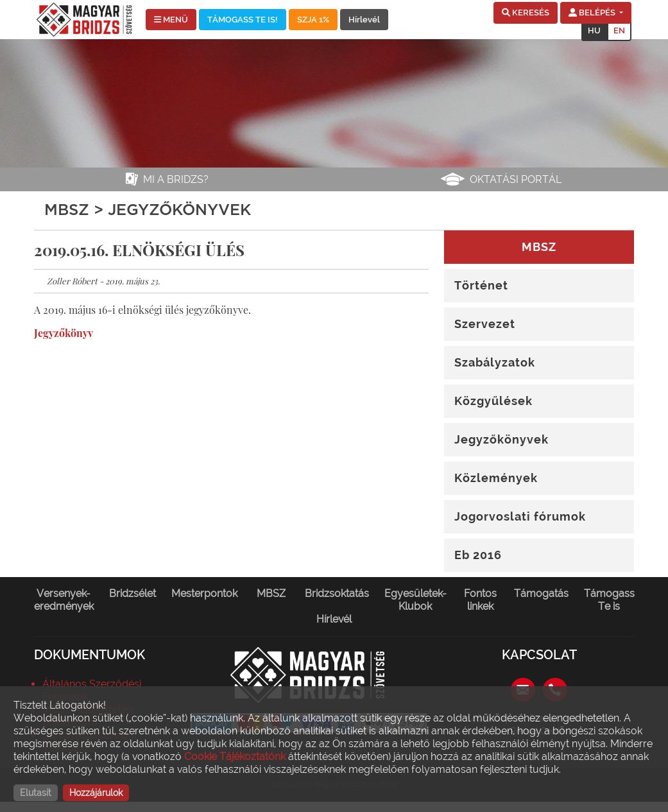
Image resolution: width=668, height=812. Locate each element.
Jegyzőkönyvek (501, 439)
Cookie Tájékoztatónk (235, 756)
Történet (481, 285)
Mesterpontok (204, 593)
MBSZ (271, 593)
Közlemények (496, 478)
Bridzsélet (133, 593)
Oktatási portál (516, 179)
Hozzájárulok (96, 793)
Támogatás (541, 593)
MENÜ (171, 20)
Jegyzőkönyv (64, 333)
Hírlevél (364, 20)
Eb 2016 (478, 555)
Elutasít (36, 793)
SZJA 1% (313, 20)
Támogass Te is (609, 600)
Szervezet (485, 324)
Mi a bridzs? (176, 179)
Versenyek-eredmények (64, 600)
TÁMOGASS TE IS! (243, 20)
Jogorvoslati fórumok (520, 516)
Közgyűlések (493, 401)
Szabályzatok (495, 362)
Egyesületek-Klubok (415, 600)
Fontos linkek (480, 600)
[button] (526, 13)
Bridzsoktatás (337, 593)
